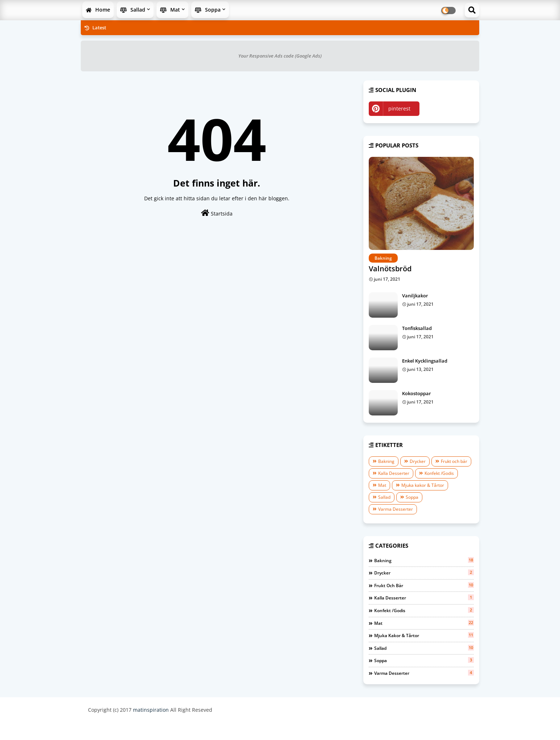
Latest (95, 28)
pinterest (399, 108)
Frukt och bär (454, 461)
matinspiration (151, 710)
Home (98, 10)
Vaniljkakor (415, 296)
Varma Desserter (396, 509)
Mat (170, 10)
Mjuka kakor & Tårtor (423, 485)
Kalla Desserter (394, 473)
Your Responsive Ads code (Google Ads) (280, 56)
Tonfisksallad (417, 328)
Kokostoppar (417, 393)
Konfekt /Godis (439, 473)
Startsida (217, 213)
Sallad (133, 10)
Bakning (386, 461)
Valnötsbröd (390, 269)
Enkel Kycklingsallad (425, 361)
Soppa (208, 10)
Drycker (418, 461)
